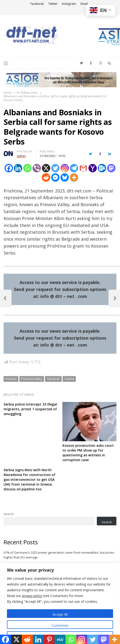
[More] (74, 177)
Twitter (53, 4)
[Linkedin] (18, 168)
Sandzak (53, 379)
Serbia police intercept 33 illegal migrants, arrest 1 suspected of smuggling (30, 409)
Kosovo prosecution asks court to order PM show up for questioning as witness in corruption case (88, 453)
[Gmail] (83, 168)
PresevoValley (32, 379)
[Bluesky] (65, 177)
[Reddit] (46, 177)
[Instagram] (65, 168)
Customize (60, 625)
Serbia (69, 379)
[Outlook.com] (102, 168)
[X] (46, 168)
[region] (60, 603)
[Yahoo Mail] (93, 168)
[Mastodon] (111, 168)
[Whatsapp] (27, 168)
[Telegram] (74, 168)
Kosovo (11, 379)
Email (84, 4)
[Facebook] (9, 168)
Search (9, 514)
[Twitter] (55, 168)
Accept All (60, 614)
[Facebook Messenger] (55, 177)
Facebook (37, 4)
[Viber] (37, 168)
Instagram (69, 4)
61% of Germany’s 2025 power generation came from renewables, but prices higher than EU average (59, 555)
